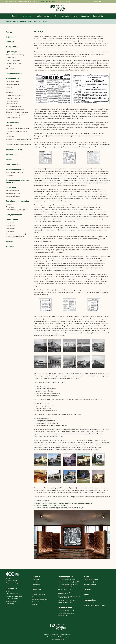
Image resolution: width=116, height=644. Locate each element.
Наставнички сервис (11, 1)
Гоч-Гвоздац (10, 207)
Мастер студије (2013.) (65, 589)
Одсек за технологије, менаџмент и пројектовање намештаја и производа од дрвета (64, 503)
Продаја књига (60, 1)
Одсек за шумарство (42, 501)
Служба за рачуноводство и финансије (19, 139)
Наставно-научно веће (13, 63)
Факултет (15, 16)
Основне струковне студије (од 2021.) (69, 579)
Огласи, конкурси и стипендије (16, 234)
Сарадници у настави (13, 98)
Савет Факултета (12, 58)
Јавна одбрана (11, 226)
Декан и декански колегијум (16, 55)
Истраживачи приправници (15, 109)
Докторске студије (64, 616)
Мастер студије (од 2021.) (66, 587)
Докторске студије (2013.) (66, 603)
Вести (8, 591)
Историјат (10, 42)
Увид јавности (11, 223)
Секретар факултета (13, 60)
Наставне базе (99, 16)
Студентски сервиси (23, 1)
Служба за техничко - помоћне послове (19, 145)
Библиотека (10, 136)
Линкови (9, 32)
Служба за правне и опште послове (17, 128)
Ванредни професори (13, 84)
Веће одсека (10, 69)
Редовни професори (13, 82)
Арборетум (10, 204)
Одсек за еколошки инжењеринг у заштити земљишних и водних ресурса (60, 508)
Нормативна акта (13, 164)
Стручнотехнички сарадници (16, 115)
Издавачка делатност (15, 169)
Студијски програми (43, 16)
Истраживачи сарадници (14, 107)
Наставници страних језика (15, 90)
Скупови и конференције (91, 579)
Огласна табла (34, 1)
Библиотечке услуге (13, 191)
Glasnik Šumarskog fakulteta (15, 172)
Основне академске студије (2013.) (68, 584)
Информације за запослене (15, 237)
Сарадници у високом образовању (17, 112)
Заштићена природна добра (18, 201)
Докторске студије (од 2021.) (67, 600)
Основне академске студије (66, 611)
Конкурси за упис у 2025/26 (47, 1)
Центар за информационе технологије (19, 142)
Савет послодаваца (14, 74)
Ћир (95, 1)
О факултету (11, 37)
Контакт (68, 1)
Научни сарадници (12, 104)
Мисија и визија (12, 47)
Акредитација (12, 154)
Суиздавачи (10, 175)
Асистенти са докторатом (15, 95)
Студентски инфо (62, 16)
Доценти (9, 87)
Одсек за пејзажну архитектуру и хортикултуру (51, 505)
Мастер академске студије (66, 613)
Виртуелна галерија (14, 215)
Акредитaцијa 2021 (14, 150)
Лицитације (10, 231)
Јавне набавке (11, 228)
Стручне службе (13, 123)
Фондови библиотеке (13, 196)
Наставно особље (13, 78)
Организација (12, 52)
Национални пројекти (90, 582)
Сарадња (85, 16)
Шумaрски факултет (12, 21)
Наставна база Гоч (89, 603)
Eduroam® (10, 246)
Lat (97, 1)
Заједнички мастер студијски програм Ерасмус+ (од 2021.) (69, 597)
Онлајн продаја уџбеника (13, 594)
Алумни (9, 159)
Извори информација (13, 193)
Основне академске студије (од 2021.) (69, 582)
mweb (62, 639)
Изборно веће (11, 66)
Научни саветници (12, 101)
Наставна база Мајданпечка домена (95, 605)
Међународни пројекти (91, 584)
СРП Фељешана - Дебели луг (15, 210)
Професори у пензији (13, 118)
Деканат (9, 126)
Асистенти (10, 93)
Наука (75, 16)
